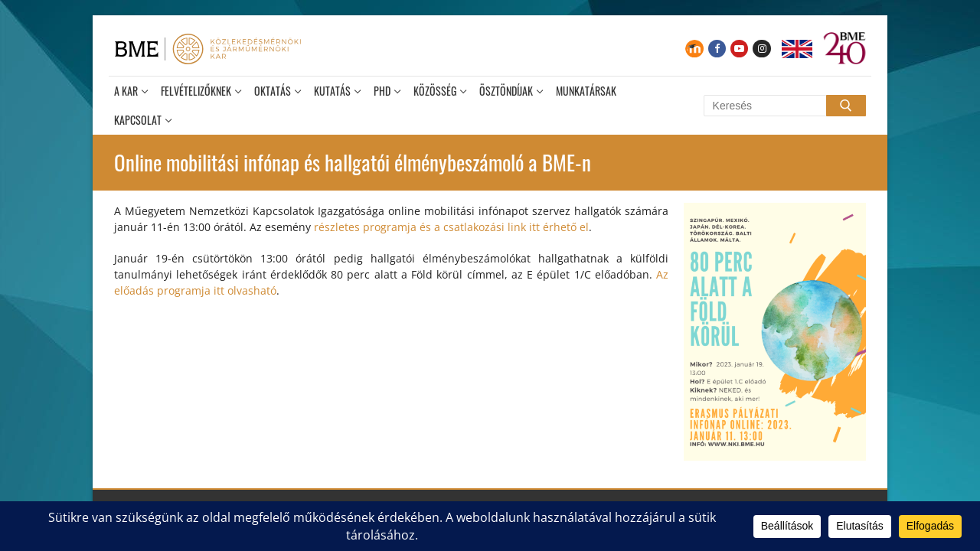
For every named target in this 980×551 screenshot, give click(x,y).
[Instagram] (761, 49)
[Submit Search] (846, 106)
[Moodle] (694, 49)
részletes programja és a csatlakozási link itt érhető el (451, 227)
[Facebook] (717, 49)
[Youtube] (739, 49)
